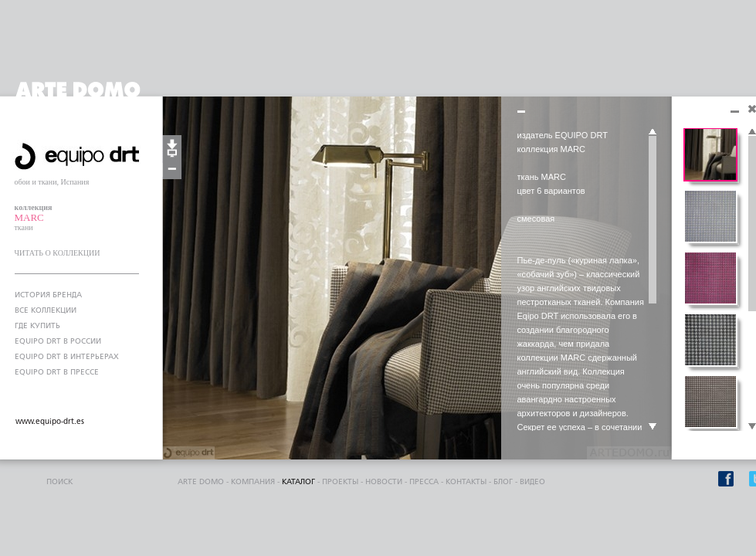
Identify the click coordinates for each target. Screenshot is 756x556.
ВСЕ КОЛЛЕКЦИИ (46, 310)
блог (503, 482)
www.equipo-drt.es (50, 422)
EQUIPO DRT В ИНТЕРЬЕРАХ (67, 357)
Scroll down (653, 427)
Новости (384, 482)
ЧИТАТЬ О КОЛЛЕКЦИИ (58, 253)
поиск (59, 482)
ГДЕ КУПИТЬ (37, 326)
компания (253, 482)
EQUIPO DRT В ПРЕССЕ (57, 372)
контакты (466, 482)
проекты (340, 482)
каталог (298, 482)
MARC (29, 217)
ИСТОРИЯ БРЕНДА (48, 295)
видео (532, 482)
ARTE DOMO (201, 482)
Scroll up (653, 132)
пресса (424, 482)
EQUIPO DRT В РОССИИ (58, 341)
